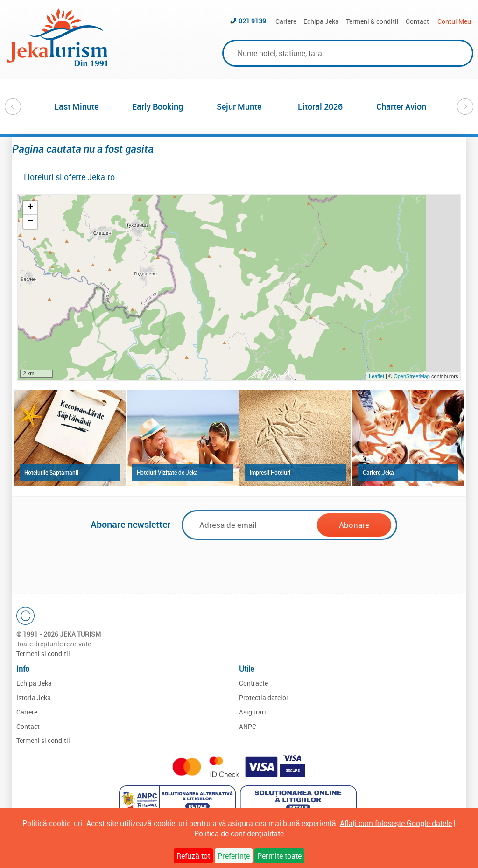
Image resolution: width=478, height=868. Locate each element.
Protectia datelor (264, 697)
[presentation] (239, 563)
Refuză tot (193, 856)
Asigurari (253, 712)
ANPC (248, 726)
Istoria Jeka (34, 697)
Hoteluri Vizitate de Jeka (167, 472)
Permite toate (279, 856)
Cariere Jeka (378, 472)
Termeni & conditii (372, 21)
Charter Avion (401, 106)
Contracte (253, 683)
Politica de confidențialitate (239, 833)
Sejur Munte (239, 106)
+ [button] (30, 208)
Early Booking (158, 106)
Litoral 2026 (320, 106)
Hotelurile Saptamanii (51, 472)
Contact (417, 21)
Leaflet (376, 376)
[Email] (251, 525)
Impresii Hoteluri (270, 472)
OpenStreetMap (412, 376)
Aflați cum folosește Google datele (396, 823)
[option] (77, 106)
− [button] (30, 222)
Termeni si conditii (43, 654)
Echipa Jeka (321, 21)
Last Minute (76, 106)
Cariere (286, 21)
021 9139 (252, 21)
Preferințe (233, 856)
